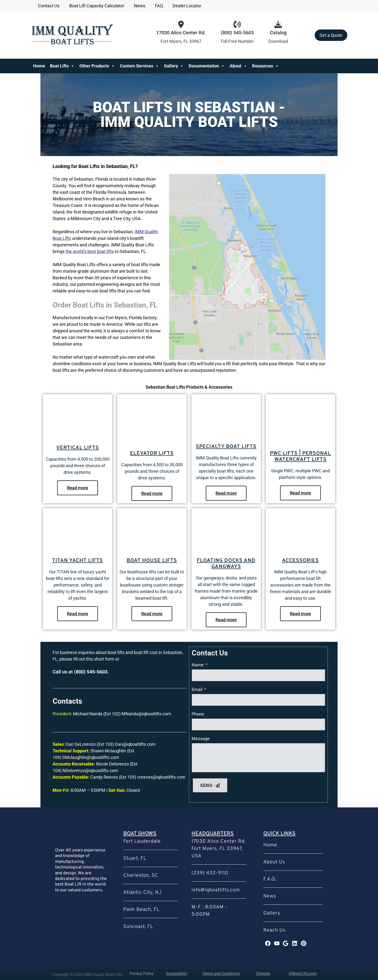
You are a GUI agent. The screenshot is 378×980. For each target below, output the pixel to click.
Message (201, 739)
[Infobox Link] (237, 35)
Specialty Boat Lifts (226, 447)
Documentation (207, 66)
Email (198, 689)
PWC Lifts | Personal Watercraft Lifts (300, 457)
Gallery (174, 66)
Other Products (97, 66)
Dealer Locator (187, 6)
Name (198, 665)
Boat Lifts (62, 66)
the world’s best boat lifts (90, 251)
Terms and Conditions (221, 974)
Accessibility (177, 974)
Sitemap (263, 974)
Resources (265, 66)
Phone (198, 714)
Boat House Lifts (152, 561)
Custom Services (139, 66)
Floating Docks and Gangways (226, 564)
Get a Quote (331, 35)
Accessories (300, 561)
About (238, 66)
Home (39, 66)
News (140, 6)
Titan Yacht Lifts (78, 561)
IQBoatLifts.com (303, 974)
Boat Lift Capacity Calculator (97, 6)
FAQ (159, 6)
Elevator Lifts (152, 453)
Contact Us (49, 6)
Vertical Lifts (78, 448)
